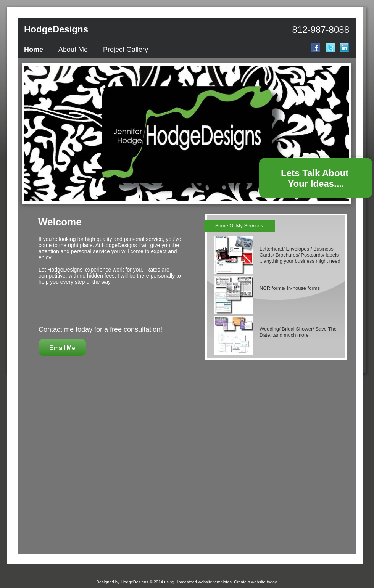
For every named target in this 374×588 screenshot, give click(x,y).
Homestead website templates (204, 582)
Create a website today (255, 582)
